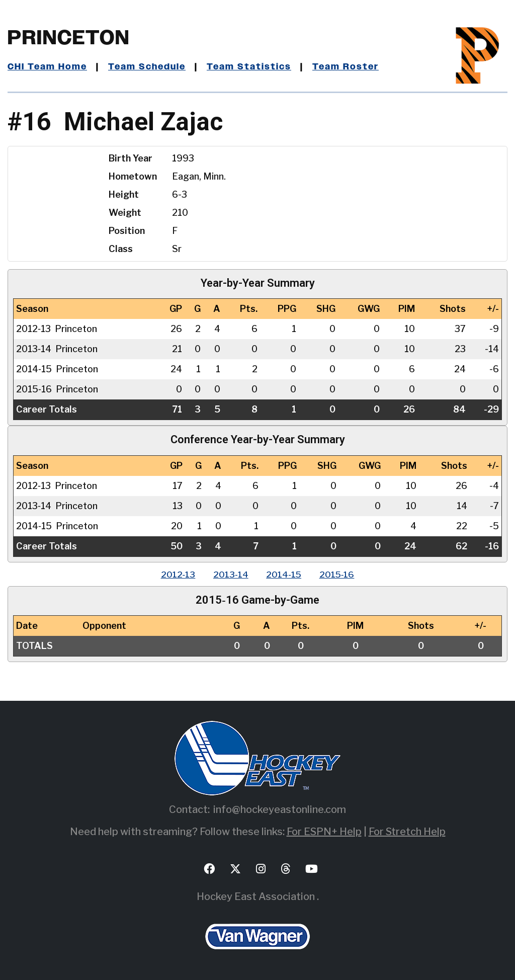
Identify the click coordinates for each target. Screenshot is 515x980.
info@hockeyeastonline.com (280, 809)
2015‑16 (341, 574)
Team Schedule (149, 67)
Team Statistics (253, 67)
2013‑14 (229, 574)
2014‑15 (285, 574)
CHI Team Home (48, 67)
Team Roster (350, 67)
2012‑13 (174, 574)
